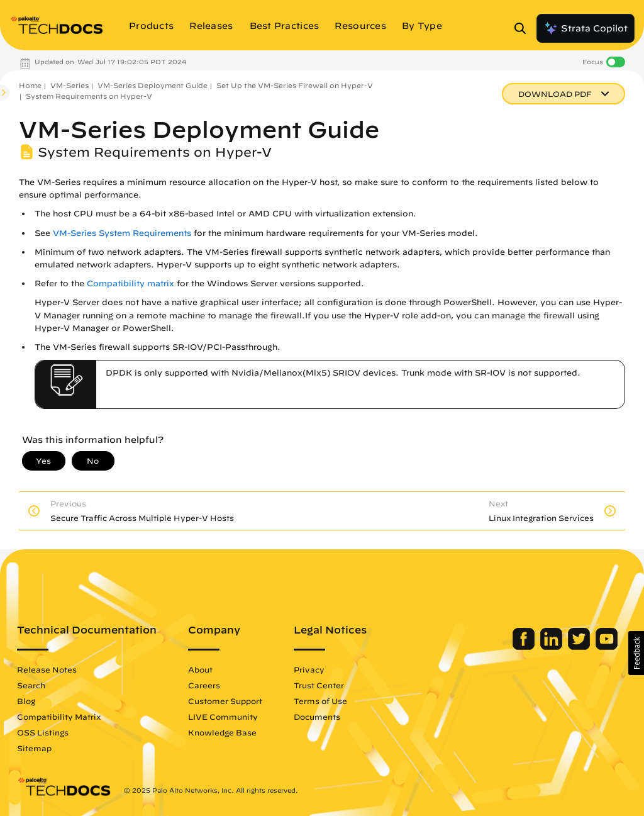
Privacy (309, 669)
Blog (26, 701)
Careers (204, 685)
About (200, 669)
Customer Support (225, 701)
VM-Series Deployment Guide (153, 85)
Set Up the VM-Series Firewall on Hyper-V (295, 85)
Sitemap (34, 748)
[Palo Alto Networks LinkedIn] (552, 647)
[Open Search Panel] (524, 28)
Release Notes (47, 669)
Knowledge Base (222, 732)
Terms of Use (320, 701)
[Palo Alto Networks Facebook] (525, 647)
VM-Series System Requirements (122, 233)
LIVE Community (223, 717)
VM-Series (69, 85)
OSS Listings (43, 732)
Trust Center (319, 685)
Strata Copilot (586, 28)
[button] (636, 653)
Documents (317, 717)
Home (30, 85)
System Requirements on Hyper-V (89, 96)
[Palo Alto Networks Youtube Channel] (607, 647)
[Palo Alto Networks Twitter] (580, 647)
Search (31, 685)
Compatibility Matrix (59, 717)
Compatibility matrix (130, 283)
